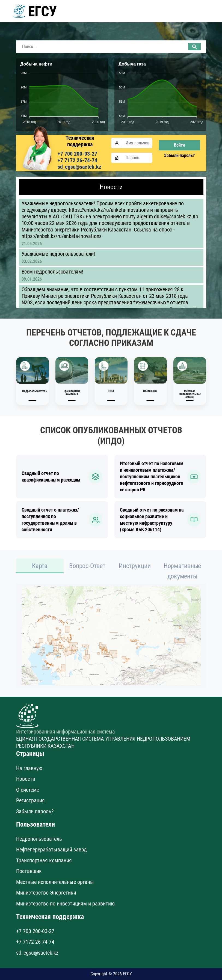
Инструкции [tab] (135, 566)
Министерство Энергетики (46, 893)
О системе (28, 790)
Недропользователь (39, 839)
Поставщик (29, 871)
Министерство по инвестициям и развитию (65, 904)
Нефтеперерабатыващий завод (51, 850)
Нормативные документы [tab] (182, 571)
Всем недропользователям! (52, 272)
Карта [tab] (40, 566)
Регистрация (30, 800)
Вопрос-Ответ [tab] (87, 566)
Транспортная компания (44, 860)
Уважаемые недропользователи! (58, 254)
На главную (29, 768)
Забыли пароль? (179, 155)
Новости (26, 779)
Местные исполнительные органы (55, 882)
